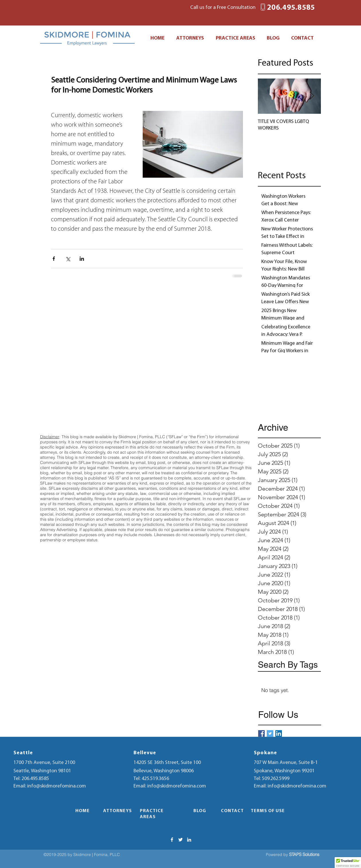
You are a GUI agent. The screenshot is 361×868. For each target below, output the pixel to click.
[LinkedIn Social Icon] (279, 733)
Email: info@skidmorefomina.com (50, 786)
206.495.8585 (35, 779)
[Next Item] (312, 96)
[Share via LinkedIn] (82, 259)
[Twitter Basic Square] (270, 733)
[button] (348, 863)
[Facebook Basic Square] (261, 733)
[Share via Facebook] (54, 259)
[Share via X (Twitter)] (68, 259)
